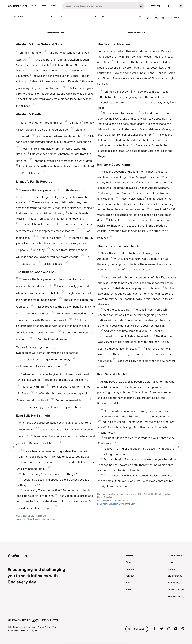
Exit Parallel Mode (171, 18)
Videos (54, 6)
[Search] (100, 6)
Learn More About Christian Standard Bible (36, 519)
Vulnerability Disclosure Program (22, 631)
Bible (34, 6)
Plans (44, 6)
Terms (55, 627)
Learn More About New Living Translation (116, 504)
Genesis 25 (34, 17)
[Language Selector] (168, 6)
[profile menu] (179, 6)
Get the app (155, 6)
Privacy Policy (44, 627)
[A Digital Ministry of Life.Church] (96, 619)
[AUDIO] (148, 18)
